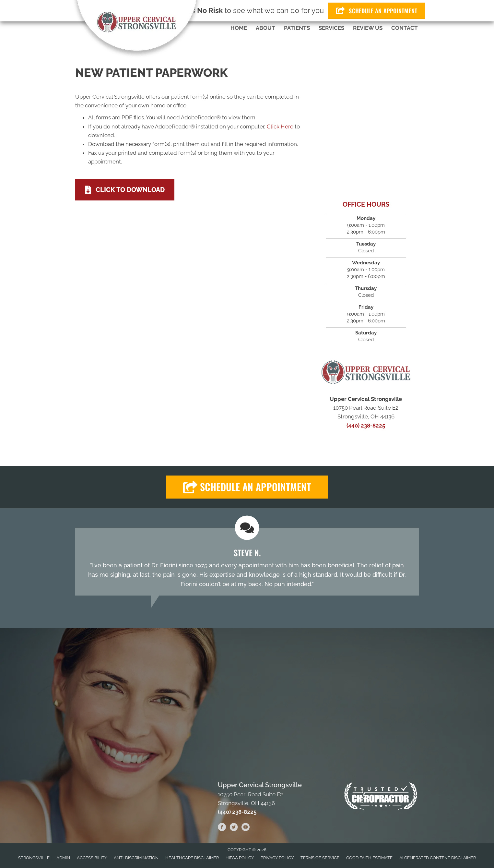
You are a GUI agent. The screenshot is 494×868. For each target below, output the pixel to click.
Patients (297, 28)
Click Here (280, 127)
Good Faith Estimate (369, 858)
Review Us (368, 28)
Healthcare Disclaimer (192, 858)
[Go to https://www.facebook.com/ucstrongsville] (222, 828)
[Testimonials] (247, 562)
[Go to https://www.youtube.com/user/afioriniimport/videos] (245, 828)
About (265, 28)
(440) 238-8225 (366, 426)
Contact (405, 28)
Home (239, 28)
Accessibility (92, 858)
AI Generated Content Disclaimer (438, 858)
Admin (63, 858)
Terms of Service (320, 858)
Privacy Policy (277, 858)
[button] (247, 487)
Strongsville (34, 858)
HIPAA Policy (240, 858)
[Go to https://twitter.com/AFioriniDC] (234, 828)
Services (331, 28)
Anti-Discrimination (136, 858)
